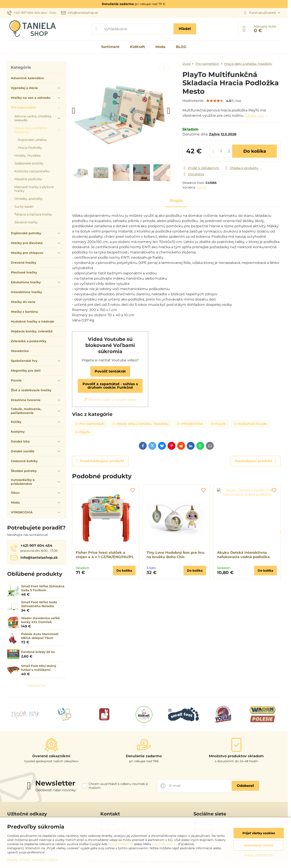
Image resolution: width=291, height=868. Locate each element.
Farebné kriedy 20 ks (38, 652)
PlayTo (201, 187)
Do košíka (255, 151)
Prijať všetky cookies (259, 833)
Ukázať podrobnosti (259, 855)
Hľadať (185, 29)
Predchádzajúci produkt (100, 461)
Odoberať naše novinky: (56, 790)
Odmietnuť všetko (259, 845)
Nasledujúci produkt (256, 461)
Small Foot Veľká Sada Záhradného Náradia (39, 604)
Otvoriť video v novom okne (110, 400)
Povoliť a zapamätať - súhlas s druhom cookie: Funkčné (110, 386)
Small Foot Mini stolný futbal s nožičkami (39, 668)
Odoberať (245, 786)
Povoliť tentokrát (110, 371)
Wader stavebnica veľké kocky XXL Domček (40, 620)
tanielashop (37, 685)
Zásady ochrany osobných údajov (32, 860)
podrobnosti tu (122, 844)
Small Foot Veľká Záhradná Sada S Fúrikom (43, 588)
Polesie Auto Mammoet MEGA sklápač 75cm (40, 636)
